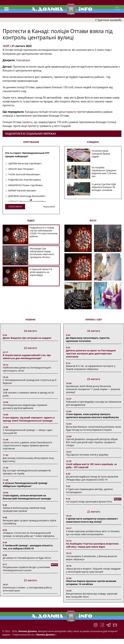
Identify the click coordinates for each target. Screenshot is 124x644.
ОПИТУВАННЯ (31, 142)
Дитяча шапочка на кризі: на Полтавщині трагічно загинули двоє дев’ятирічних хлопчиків (91, 354)
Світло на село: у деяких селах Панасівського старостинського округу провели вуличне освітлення (27, 445)
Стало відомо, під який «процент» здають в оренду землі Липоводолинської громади (29, 419)
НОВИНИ (30, 320)
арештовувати (67, 112)
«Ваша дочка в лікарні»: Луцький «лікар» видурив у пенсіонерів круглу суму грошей (93, 570)
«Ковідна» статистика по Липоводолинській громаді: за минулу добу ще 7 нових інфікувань (29, 534)
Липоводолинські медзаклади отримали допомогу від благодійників (25, 406)
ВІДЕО (31, 221)
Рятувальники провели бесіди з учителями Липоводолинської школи (26, 569)
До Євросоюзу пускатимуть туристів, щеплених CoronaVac (88, 339)
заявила (27, 122)
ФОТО (93, 221)
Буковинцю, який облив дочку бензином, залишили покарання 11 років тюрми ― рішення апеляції (93, 389)
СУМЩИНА (93, 142)
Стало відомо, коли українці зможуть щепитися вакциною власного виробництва (92, 416)
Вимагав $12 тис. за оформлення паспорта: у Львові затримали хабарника (91, 367)
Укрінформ (23, 60)
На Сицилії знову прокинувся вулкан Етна (89, 502)
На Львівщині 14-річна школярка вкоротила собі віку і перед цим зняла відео (92, 545)
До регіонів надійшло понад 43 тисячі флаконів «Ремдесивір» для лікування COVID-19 (92, 478)
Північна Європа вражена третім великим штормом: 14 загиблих (91, 583)
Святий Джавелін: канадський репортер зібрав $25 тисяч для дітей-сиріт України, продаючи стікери (92, 442)
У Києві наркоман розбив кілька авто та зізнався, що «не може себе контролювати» (93, 533)
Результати (49, 207)
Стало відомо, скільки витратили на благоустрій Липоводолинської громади (27, 497)
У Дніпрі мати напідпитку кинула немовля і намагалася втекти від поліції (92, 520)
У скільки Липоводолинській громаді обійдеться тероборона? (25, 485)
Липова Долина (45, 635)
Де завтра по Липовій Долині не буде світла (27, 558)
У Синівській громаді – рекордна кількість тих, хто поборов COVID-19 (28, 547)
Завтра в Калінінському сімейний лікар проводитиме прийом (24, 509)
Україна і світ (94, 320)
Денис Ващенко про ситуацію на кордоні (27, 338)
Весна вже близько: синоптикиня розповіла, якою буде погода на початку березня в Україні (94, 428)
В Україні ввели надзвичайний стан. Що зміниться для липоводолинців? (27, 357)
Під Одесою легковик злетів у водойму (87, 455)
